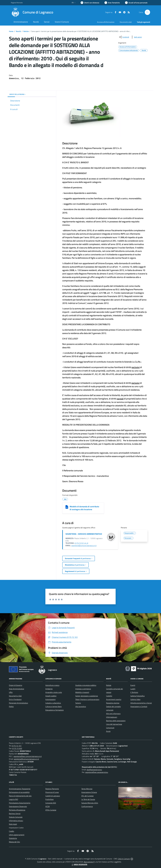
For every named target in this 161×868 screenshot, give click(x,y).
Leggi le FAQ (14, 799)
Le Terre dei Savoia (88, 799)
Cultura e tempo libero (54, 706)
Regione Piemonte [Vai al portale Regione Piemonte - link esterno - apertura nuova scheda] (17, 3)
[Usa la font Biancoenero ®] (90, 3)
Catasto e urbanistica (53, 703)
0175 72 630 (17, 748)
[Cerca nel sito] (147, 12)
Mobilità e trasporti (82, 692)
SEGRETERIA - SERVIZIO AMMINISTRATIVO (84, 534)
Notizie (26, 31)
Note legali (13, 824)
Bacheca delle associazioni (116, 721)
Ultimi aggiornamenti (17, 835)
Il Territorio (134, 692)
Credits (11, 831)
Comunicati (110, 728)
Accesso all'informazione (106, 22)
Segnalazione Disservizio (18, 806)
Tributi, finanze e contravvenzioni (87, 699)
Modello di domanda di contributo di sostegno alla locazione (84, 508)
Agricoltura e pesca (52, 685)
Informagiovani (112, 717)
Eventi (133, 685)
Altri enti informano (113, 714)
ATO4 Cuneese (51, 810)
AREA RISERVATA (79, 864)
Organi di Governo (16, 685)
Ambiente (49, 689)
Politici (11, 706)
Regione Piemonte (52, 789)
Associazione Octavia (89, 792)
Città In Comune (124, 859)
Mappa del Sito (14, 842)
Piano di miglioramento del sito (20, 796)
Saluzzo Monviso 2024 (90, 803)
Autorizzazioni (50, 699)
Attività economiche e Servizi (141, 703)
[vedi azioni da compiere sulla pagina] (136, 37)
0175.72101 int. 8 (81, 543)
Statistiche (13, 838)
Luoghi (133, 689)
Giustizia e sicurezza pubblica (86, 685)
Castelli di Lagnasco (53, 796)
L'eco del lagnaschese (114, 724)
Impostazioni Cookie (16, 828)
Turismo (78, 703)
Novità (18, 31)
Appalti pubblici (51, 696)
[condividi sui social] (124, 37)
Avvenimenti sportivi (114, 699)
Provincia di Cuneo (52, 792)
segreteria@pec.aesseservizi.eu (97, 772)
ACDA (48, 806)
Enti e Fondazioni (15, 699)
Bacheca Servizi (15, 813)
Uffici (11, 692)
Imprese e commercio (83, 689)
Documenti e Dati (15, 696)
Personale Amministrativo (18, 703)
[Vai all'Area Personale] (136, 3)
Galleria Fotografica (137, 696)
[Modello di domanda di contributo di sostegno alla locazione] (67, 507)
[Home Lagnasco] (32, 12)
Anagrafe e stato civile (54, 692)
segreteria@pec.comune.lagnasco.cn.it (28, 756)
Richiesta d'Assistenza (17, 810)
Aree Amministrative (17, 689)
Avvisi (108, 731)
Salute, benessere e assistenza (87, 696)
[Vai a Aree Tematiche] (112, 3)
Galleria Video (135, 699)
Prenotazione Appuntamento (20, 803)
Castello (109, 696)
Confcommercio (87, 806)
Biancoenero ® (89, 862)
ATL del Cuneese (87, 796)
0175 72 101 (17, 746)
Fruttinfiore (49, 799)
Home (11, 31)
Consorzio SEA (51, 803)
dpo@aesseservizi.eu (94, 770)
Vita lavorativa (81, 706)
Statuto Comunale (16, 817)
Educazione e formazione (54, 710)
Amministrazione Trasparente (20, 789)
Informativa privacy (16, 821)
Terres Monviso (87, 789)
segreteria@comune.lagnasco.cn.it (84, 545)
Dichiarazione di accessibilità (19, 792)
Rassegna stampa (113, 703)
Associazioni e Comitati (139, 706)
